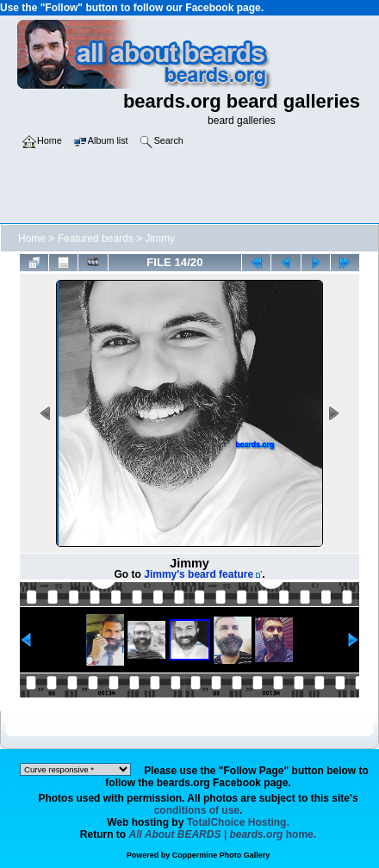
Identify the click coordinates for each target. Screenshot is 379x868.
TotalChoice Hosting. (238, 822)
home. (223, 834)
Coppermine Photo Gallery (221, 855)
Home (32, 239)
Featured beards (96, 239)
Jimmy (160, 239)
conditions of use (197, 810)
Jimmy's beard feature (199, 574)
